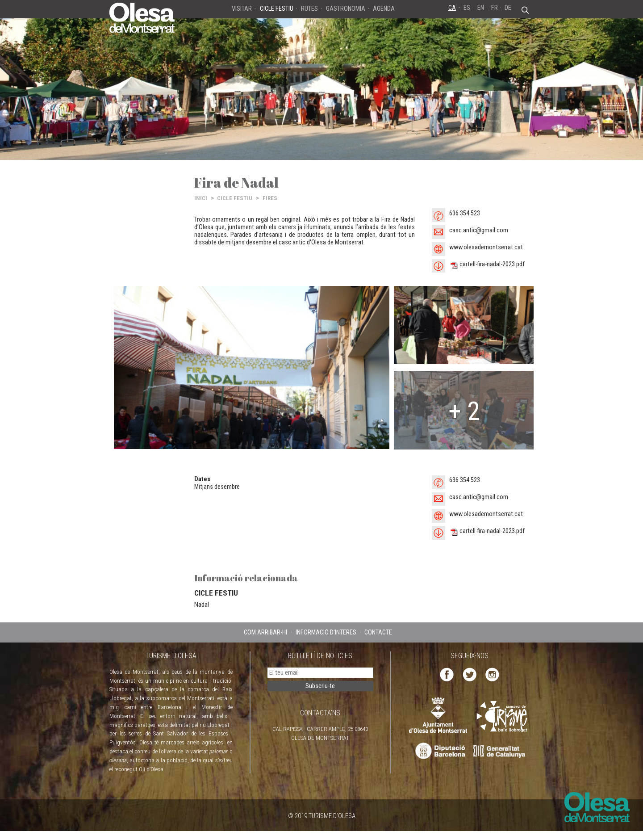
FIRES (270, 198)
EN (481, 8)
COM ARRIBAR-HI (265, 632)
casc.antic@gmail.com (479, 230)
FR (495, 8)
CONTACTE (378, 632)
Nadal (202, 605)
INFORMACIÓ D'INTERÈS (326, 632)
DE (508, 8)
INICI (201, 198)
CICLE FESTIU (235, 198)
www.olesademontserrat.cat (486, 247)
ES (467, 8)
